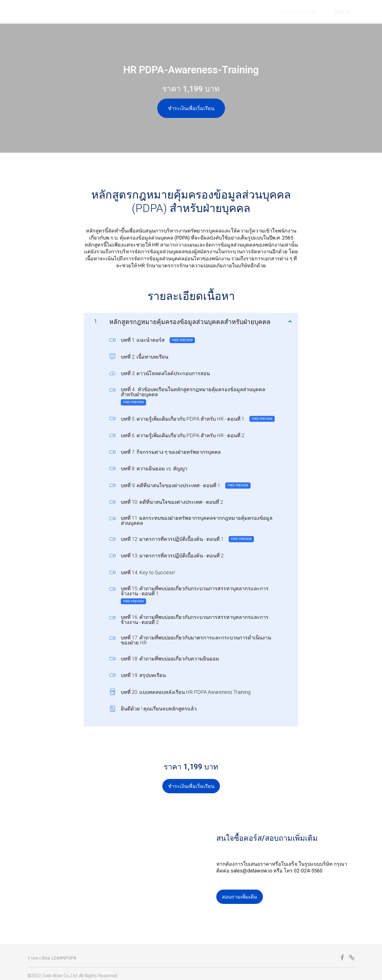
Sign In (346, 12)
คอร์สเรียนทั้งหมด (310, 12)
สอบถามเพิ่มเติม (240, 892)
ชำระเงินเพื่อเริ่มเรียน (191, 108)
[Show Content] (290, 316)
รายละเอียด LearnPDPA (52, 954)
